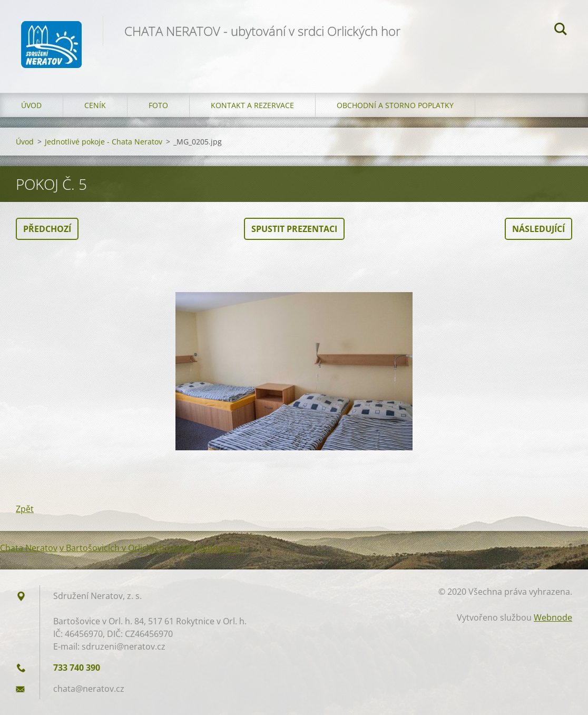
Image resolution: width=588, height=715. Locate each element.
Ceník (95, 105)
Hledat (561, 31)
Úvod (31, 105)
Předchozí (47, 229)
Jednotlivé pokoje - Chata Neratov (104, 142)
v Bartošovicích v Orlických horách (127, 548)
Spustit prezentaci (294, 229)
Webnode (553, 617)
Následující (538, 229)
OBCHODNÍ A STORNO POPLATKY (395, 105)
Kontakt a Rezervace (252, 105)
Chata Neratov (29, 548)
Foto (158, 105)
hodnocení (218, 548)
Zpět (25, 509)
